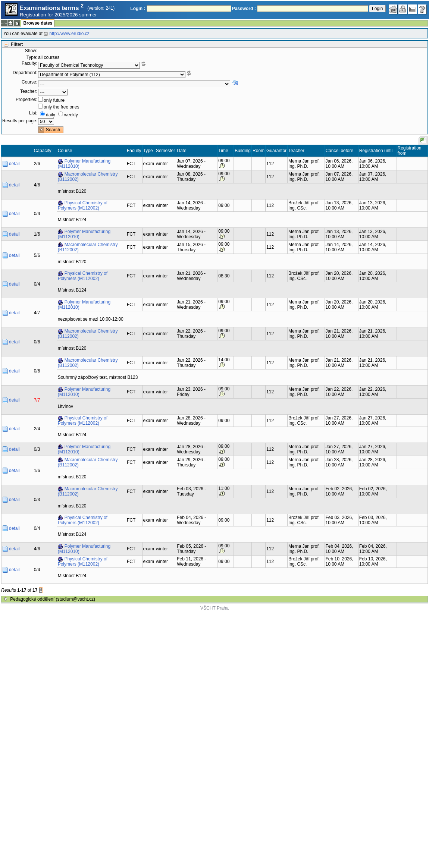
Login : (138, 9)
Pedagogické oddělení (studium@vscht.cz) (53, 599)
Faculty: (29, 63)
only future (54, 100)
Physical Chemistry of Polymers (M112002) (83, 205)
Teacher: (29, 91)
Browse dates (38, 23)
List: (33, 113)
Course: (29, 82)
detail (14, 164)
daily (51, 115)
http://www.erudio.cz (69, 34)
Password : (244, 9)
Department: (25, 73)
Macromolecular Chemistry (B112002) (88, 177)
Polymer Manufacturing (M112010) (84, 164)
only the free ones (61, 107)
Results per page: (20, 121)
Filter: (17, 44)
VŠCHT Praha (214, 608)
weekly (71, 115)
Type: (32, 57)
